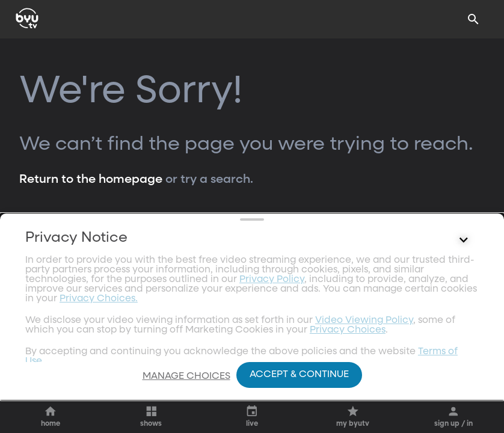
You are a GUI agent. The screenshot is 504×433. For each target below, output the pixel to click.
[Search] (473, 19)
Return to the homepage (91, 179)
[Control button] (464, 329)
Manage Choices (186, 376)
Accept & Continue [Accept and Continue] (299, 375)
